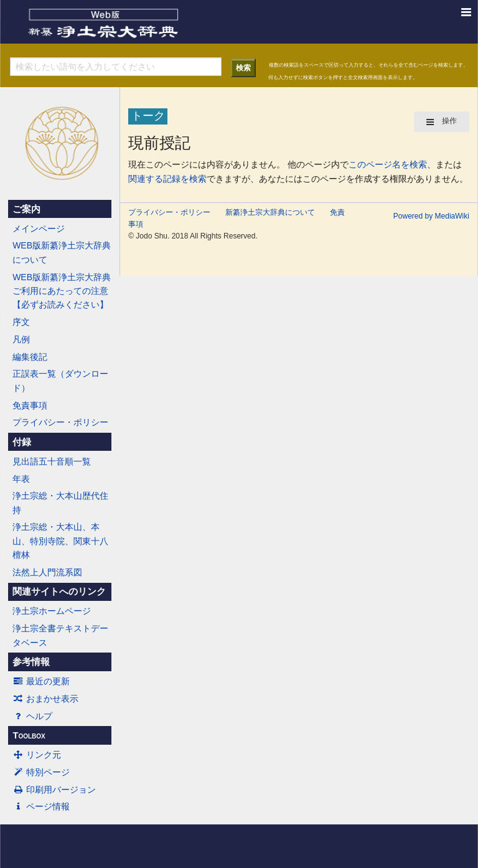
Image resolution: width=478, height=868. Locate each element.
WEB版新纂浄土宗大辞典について (62, 252)
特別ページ (41, 772)
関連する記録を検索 (167, 179)
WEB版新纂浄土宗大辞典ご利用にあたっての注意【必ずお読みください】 (62, 291)
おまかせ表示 (45, 699)
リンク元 (37, 755)
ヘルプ (32, 716)
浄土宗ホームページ (52, 611)
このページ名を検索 (388, 164)
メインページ (39, 229)
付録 (22, 442)
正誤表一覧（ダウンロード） (60, 380)
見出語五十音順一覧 (52, 461)
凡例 (21, 339)
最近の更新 (41, 681)
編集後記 (30, 357)
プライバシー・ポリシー (60, 422)
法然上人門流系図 (47, 572)
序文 (21, 322)
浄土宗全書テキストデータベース (60, 635)
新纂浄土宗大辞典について (270, 212)
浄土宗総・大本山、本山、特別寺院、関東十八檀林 (60, 541)
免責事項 (30, 405)
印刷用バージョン (54, 790)
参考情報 (31, 662)
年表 (21, 479)
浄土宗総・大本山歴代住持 (60, 502)
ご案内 (26, 209)
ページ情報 (41, 806)
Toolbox (29, 735)
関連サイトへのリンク (59, 592)
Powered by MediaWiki (431, 216)
